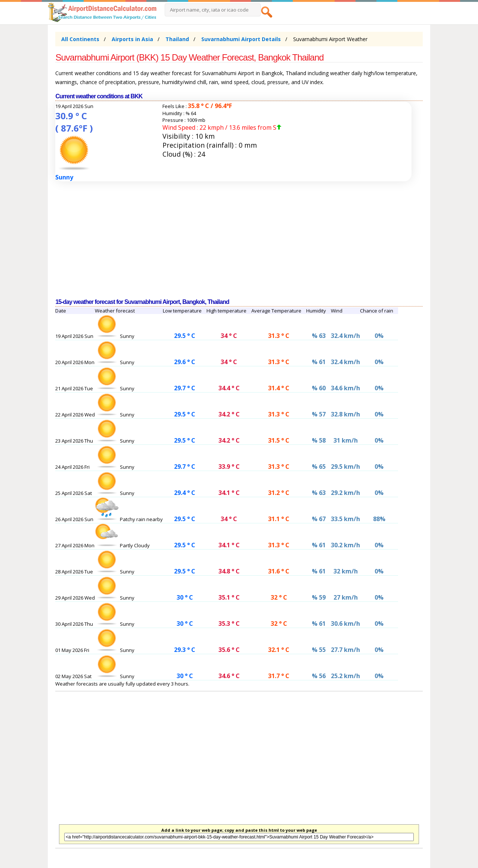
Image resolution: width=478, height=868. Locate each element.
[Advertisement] (239, 240)
